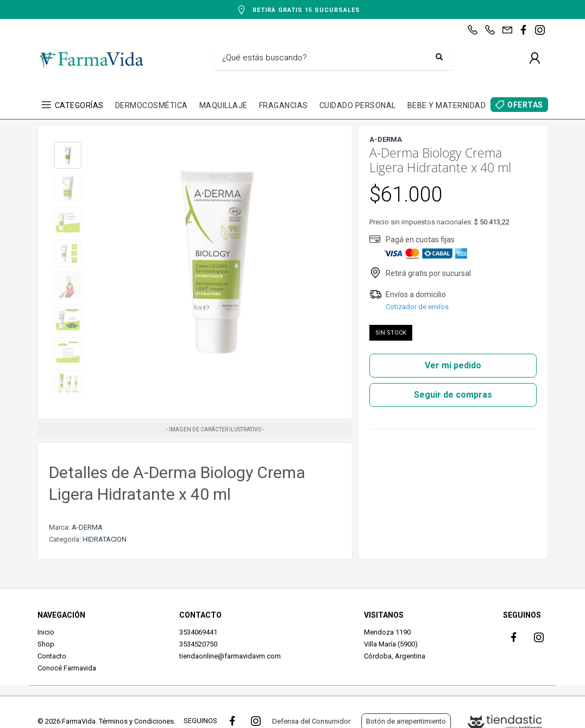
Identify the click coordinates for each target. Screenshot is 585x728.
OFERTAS (525, 105)
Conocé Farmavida (67, 668)
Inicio (46, 632)
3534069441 (198, 632)
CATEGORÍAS (79, 105)
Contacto (52, 656)
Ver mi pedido (453, 365)
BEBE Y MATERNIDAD (447, 105)
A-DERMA (87, 527)
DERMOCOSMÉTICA (152, 105)
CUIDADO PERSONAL (358, 105)
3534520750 (198, 644)
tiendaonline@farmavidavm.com (230, 656)
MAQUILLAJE (224, 105)
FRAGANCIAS (284, 105)
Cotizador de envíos (417, 307)
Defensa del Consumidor (311, 721)
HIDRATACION (105, 539)
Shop (46, 644)
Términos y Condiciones (136, 721)
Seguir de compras (453, 395)
